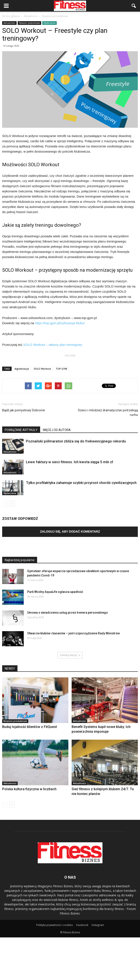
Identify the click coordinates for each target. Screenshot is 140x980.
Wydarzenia (50, 23)
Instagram (98, 925)
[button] (134, 6)
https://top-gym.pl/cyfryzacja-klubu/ (60, 323)
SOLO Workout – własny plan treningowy (53, 345)
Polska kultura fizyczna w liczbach (29, 789)
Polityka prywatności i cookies (54, 925)
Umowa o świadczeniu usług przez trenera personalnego (68, 613)
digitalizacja (22, 369)
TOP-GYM (61, 369)
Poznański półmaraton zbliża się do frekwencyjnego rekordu (76, 441)
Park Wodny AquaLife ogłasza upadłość (55, 592)
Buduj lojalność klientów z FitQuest (30, 727)
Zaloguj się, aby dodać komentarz (70, 531)
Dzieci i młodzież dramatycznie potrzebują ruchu (108, 413)
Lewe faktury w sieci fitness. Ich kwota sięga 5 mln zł (69, 462)
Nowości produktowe (29, 23)
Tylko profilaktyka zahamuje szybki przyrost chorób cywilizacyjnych (81, 483)
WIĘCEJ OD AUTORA (57, 430)
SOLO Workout (42, 369)
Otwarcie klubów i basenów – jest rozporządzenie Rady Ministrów (73, 633)
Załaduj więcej (70, 655)
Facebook (82, 925)
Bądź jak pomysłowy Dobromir (24, 410)
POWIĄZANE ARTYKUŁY (21, 430)
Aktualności (9, 23)
